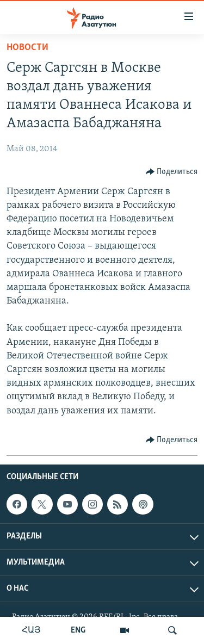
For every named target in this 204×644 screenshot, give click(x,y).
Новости (27, 48)
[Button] (172, 172)
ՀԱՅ (31, 630)
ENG (78, 630)
